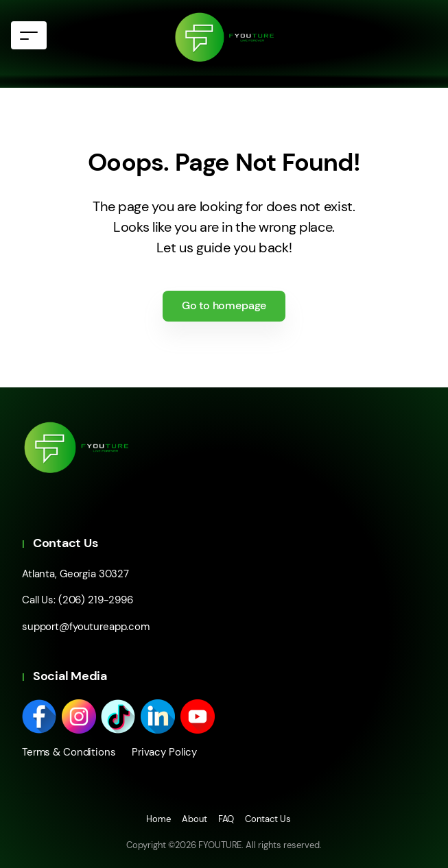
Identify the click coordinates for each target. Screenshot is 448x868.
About (194, 819)
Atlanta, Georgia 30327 (75, 574)
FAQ (226, 819)
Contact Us (268, 819)
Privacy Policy (160, 752)
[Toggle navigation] (29, 35)
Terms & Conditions (69, 752)
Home (158, 819)
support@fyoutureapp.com (86, 627)
